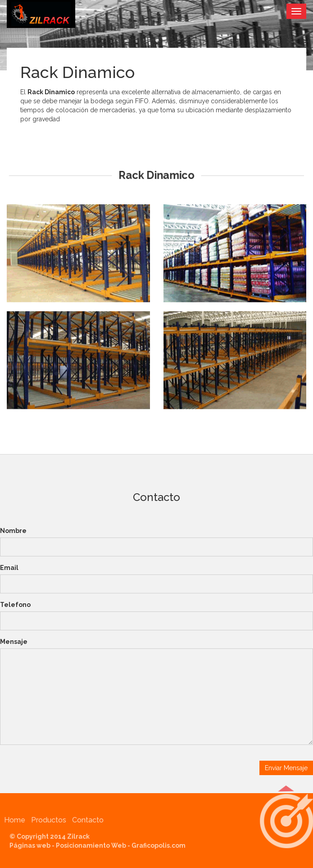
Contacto (86, 820)
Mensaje (14, 642)
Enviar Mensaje (286, 768)
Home (13, 820)
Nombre (13, 531)
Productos (47, 820)
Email (9, 568)
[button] (286, 821)
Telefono (15, 605)
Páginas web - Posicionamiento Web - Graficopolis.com (99, 845)
